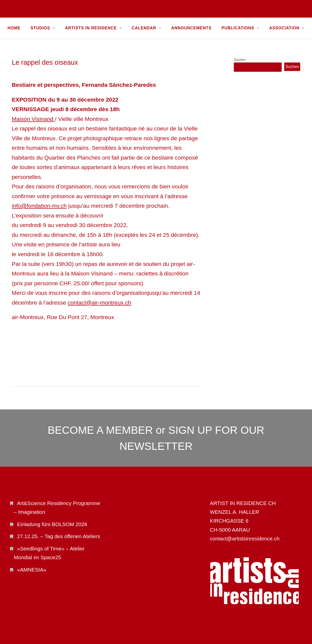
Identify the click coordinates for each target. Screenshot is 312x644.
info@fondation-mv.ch (39, 206)
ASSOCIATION (284, 28)
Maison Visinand (33, 119)
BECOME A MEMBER (100, 430)
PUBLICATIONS (238, 28)
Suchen (240, 60)
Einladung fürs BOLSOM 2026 (52, 524)
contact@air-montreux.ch (99, 303)
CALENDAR (144, 28)
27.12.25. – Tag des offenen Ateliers (59, 536)
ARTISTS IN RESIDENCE (91, 28)
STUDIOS (40, 28)
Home (14, 28)
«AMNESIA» (32, 570)
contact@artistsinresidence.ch (245, 539)
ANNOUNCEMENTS (191, 28)
